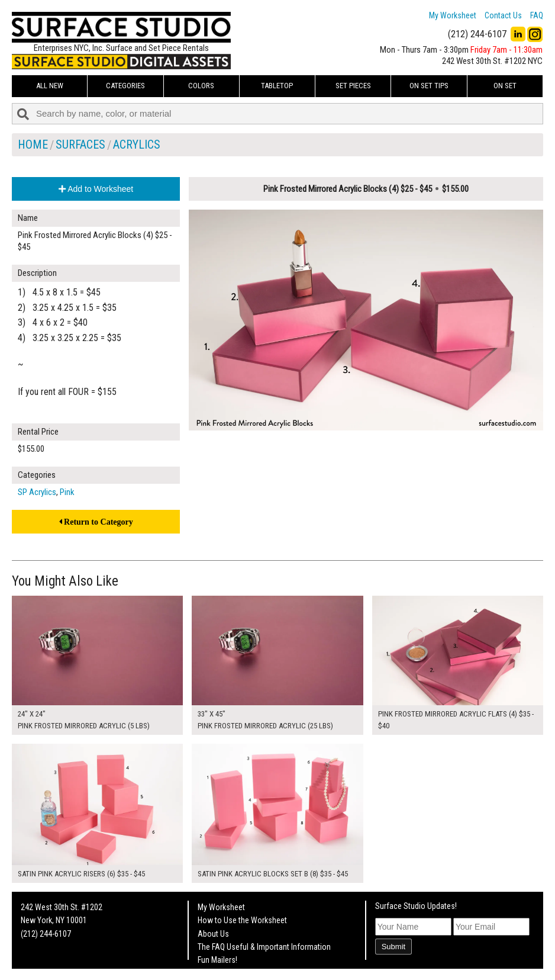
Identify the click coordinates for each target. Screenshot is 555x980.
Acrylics (137, 144)
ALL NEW (50, 86)
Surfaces (80, 144)
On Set (505, 86)
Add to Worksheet (96, 189)
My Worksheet (453, 15)
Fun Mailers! (217, 960)
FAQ (537, 15)
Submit (393, 947)
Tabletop (277, 86)
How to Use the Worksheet (242, 920)
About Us (213, 934)
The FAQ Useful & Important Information (264, 947)
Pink (67, 492)
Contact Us (503, 15)
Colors (201, 86)
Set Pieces (353, 86)
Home (33, 144)
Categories (125, 86)
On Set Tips (429, 86)
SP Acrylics (37, 492)
